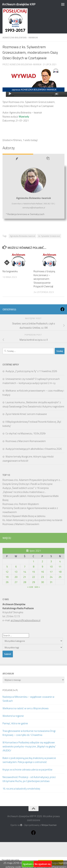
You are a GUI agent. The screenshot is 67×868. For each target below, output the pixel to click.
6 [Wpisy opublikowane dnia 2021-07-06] (16, 567)
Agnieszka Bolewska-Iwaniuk (25, 64)
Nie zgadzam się (43, 864)
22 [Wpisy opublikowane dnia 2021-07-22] (33, 577)
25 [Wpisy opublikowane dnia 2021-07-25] (60, 577)
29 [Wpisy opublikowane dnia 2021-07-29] (33, 582)
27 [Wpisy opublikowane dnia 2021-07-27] (16, 582)
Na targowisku (10, 271)
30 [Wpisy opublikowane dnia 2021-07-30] (42, 582)
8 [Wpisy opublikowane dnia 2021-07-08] (33, 567)
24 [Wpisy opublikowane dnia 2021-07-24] (51, 577)
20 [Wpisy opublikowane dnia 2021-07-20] (16, 577)
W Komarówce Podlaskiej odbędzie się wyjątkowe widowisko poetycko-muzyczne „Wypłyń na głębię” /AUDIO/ (29, 746)
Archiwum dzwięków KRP (19, 4)
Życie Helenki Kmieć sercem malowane (26, 414)
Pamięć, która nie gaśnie (15, 723)
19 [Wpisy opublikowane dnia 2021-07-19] (7, 577)
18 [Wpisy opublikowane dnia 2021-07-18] (60, 572)
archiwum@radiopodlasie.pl (25, 620)
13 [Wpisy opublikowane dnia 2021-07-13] (16, 572)
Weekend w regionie (13, 716)
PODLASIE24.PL (10, 690)
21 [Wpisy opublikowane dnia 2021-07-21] (25, 577)
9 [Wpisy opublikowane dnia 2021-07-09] (42, 567)
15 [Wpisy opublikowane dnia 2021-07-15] (33, 572)
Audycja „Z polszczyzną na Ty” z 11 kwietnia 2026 (31, 371)
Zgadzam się (29, 864)
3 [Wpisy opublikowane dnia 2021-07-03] (51, 561)
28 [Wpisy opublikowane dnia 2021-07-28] (25, 582)
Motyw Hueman (49, 825)
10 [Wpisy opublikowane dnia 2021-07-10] (51, 567)
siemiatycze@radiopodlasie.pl (34, 208)
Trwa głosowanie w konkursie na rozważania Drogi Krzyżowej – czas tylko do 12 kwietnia (29, 733)
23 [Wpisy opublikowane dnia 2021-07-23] (42, 577)
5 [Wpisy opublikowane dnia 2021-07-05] (7, 567)
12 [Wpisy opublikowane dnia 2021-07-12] (7, 572)
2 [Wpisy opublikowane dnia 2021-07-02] (42, 561)
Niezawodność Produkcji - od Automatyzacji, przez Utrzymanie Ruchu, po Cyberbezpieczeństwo (29, 779)
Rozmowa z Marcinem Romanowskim (26, 441)
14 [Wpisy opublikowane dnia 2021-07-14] (25, 572)
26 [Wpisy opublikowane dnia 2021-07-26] (7, 582)
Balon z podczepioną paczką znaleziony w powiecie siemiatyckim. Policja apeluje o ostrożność (29, 760)
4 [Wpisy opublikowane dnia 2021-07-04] (60, 561)
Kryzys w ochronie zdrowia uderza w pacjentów (27, 770)
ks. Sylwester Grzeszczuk (49, 236)
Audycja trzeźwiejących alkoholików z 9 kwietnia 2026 (34, 449)
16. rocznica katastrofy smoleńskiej (21, 789)
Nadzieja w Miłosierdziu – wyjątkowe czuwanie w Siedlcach (28, 699)
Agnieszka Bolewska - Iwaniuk (20, 37)
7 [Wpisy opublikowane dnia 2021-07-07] (25, 567)
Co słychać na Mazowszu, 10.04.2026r (26, 433)
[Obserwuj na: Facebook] (62, 309)
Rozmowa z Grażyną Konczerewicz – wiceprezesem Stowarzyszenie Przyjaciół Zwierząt (44, 279)
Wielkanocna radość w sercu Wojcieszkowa (25, 708)
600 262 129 (49, 204)
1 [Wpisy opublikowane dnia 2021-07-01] (33, 561)
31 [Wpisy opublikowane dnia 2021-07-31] (51, 582)
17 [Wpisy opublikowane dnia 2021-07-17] (51, 572)
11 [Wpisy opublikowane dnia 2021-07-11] (60, 567)
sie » (37, 587)
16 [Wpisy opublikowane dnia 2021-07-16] (42, 572)
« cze (30, 587)
